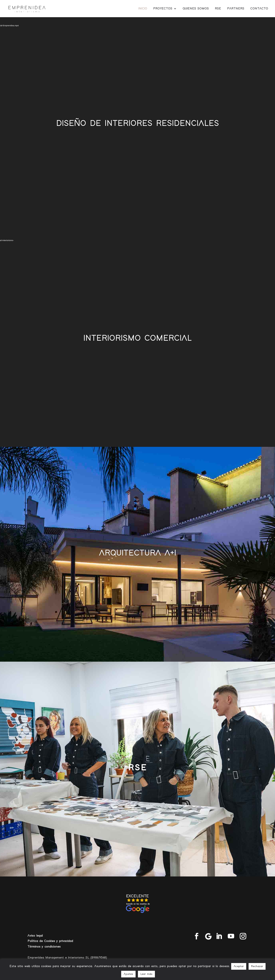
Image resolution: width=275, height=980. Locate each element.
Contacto (259, 9)
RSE (218, 9)
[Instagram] (243, 936)
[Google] (208, 936)
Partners (236, 9)
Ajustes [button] (128, 974)
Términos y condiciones (44, 947)
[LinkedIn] (219, 936)
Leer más (146, 974)
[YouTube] (231, 936)
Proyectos (163, 9)
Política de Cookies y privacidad (50, 941)
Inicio (143, 9)
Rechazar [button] (257, 966)
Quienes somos (196, 9)
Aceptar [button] (239, 966)
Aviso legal (35, 936)
